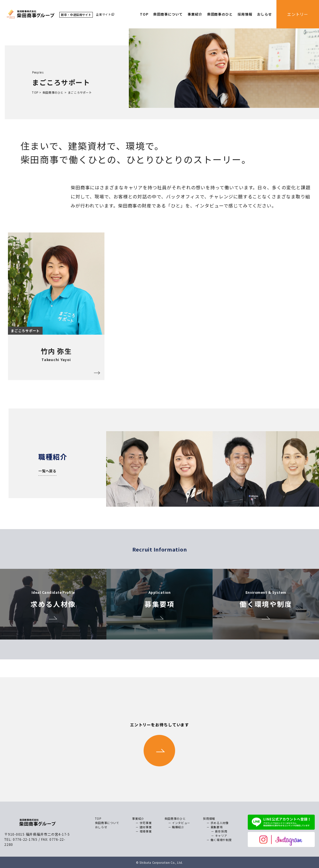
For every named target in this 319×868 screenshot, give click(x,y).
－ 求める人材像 (218, 823)
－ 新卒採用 (219, 831)
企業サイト (103, 14)
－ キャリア (219, 835)
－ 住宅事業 (144, 823)
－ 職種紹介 (176, 827)
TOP (144, 14)
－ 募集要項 (215, 827)
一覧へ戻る (47, 471)
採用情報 (245, 14)
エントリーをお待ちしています (159, 744)
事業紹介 (195, 14)
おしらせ (265, 14)
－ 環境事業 (144, 831)
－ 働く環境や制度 (219, 840)
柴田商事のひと (220, 14)
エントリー (298, 14)
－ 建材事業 (144, 827)
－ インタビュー (179, 823)
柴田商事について (168, 14)
